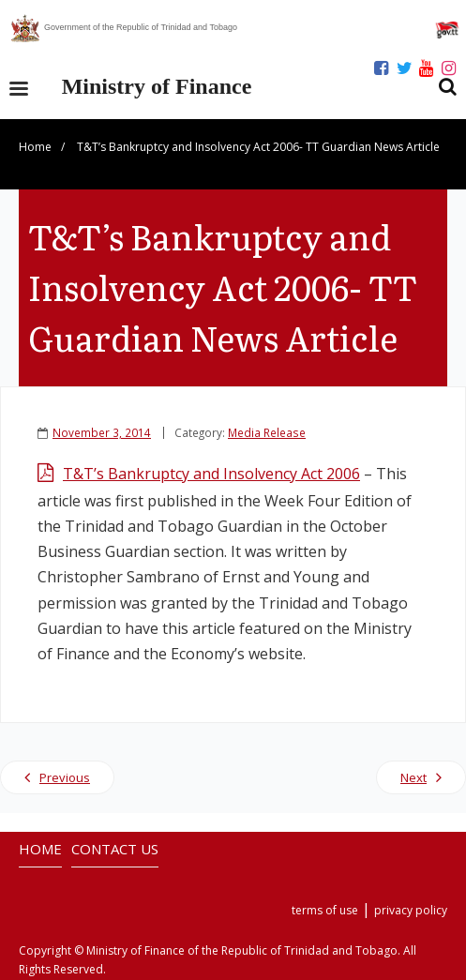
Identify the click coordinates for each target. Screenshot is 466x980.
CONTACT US (115, 849)
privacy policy (411, 910)
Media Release (267, 432)
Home (35, 147)
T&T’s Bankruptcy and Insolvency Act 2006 (211, 474)
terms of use (325, 910)
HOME (40, 849)
